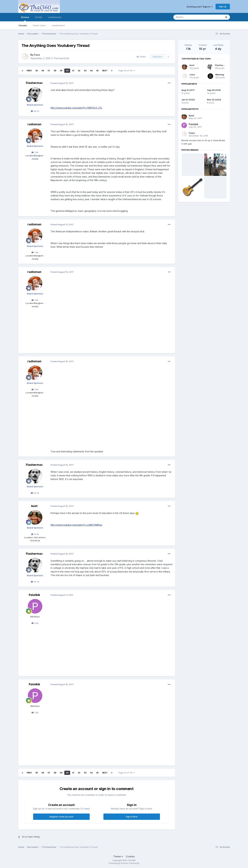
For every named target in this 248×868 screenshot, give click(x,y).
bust (34, 506)
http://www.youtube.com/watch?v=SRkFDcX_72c (76, 108)
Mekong (220, 75)
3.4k (35, 623)
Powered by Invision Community (124, 863)
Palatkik (34, 595)
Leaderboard (58, 25)
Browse (25, 19)
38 (55, 71)
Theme (118, 856)
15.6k (35, 534)
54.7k (35, 111)
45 (97, 71)
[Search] (190, 17)
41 (73, 71)
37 (49, 71)
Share (141, 57)
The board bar (61, 58)
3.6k (35, 152)
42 (79, 71)
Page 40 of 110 (127, 71)
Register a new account (61, 817)
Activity (39, 17)
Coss (37, 55)
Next (105, 71)
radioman (34, 124)
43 (85, 71)
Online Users (39, 25)
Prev (29, 71)
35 (37, 71)
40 (67, 71)
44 (91, 71)
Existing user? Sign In (200, 7)
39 (61, 71)
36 (43, 71)
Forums (23, 25)
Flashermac (34, 83)
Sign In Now (132, 817)
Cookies (130, 856)
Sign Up (223, 6)
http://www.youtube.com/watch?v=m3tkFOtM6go (76, 525)
